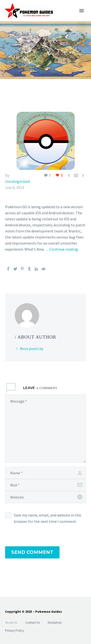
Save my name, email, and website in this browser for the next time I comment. (48, 518)
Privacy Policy (14, 631)
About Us (11, 623)
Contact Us (33, 623)
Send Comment (32, 552)
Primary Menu (82, 11)
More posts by (32, 349)
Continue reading (64, 249)
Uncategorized (17, 181)
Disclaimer (55, 623)
